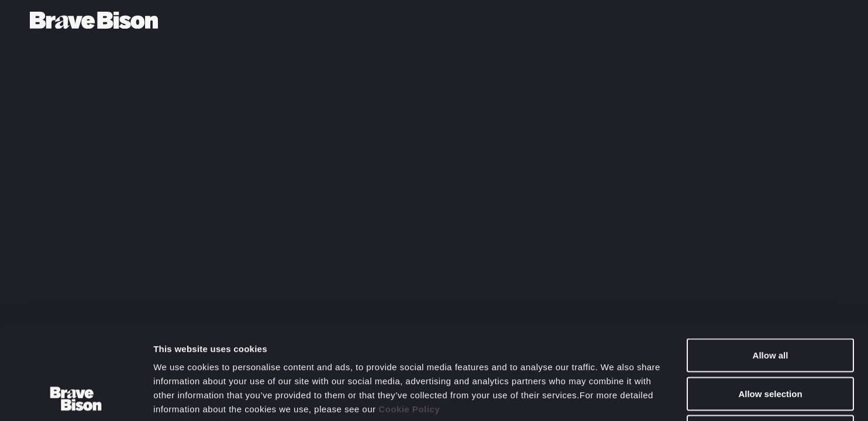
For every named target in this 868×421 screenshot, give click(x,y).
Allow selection (770, 306)
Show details (614, 398)
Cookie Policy (409, 321)
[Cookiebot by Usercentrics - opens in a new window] (76, 398)
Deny (771, 344)
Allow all (771, 268)
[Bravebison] (94, 20)
